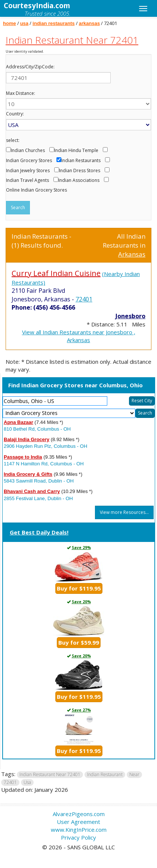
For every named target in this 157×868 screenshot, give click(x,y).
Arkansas (132, 254)
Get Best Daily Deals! (39, 532)
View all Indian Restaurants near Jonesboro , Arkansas (79, 336)
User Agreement (78, 822)
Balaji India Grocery (27, 439)
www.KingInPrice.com (79, 830)
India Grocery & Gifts (28, 474)
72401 (84, 299)
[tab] (79, 533)
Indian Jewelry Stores (28, 171)
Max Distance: (21, 93)
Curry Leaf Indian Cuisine (56, 273)
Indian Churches (28, 151)
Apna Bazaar (19, 422)
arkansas (89, 23)
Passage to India (23, 457)
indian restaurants (54, 23)
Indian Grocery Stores (29, 161)
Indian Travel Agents (27, 180)
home (10, 23)
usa (24, 23)
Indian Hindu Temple (76, 151)
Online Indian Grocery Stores (36, 190)
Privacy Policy (78, 837)
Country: (15, 114)
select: (13, 140)
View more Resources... (124, 512)
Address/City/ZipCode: (30, 67)
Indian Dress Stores (80, 171)
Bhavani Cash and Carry (32, 491)
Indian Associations (79, 180)
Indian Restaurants (81, 161)
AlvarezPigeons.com (79, 814)
